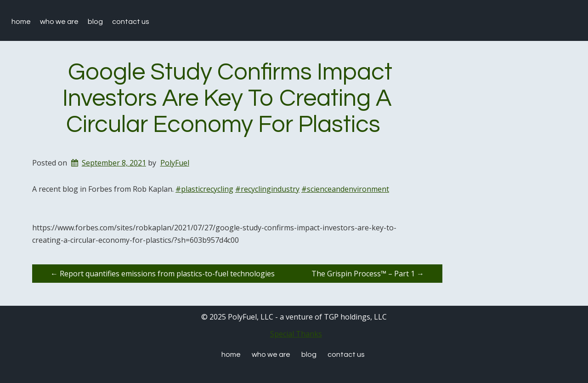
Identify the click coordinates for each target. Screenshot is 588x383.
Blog (95, 22)
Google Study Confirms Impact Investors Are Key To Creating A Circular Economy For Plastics (228, 98)
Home (21, 22)
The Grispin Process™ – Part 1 (368, 274)
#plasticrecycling (204, 189)
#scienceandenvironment (345, 189)
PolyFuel (175, 163)
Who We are (59, 22)
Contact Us (131, 22)
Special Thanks (296, 334)
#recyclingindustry (267, 189)
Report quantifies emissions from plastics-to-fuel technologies (163, 274)
